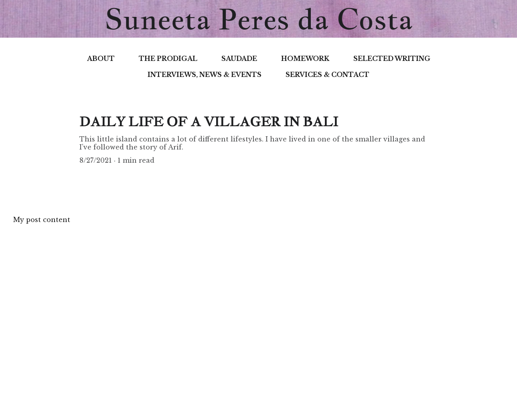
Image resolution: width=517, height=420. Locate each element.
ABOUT (101, 59)
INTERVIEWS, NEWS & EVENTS (205, 75)
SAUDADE (239, 59)
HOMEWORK (305, 59)
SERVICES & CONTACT (327, 75)
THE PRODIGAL (168, 59)
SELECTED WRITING (392, 59)
